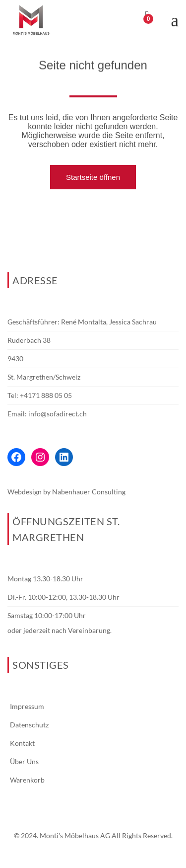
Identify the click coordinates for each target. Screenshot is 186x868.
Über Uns (24, 761)
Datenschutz (29, 725)
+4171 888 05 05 (46, 395)
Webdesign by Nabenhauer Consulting (66, 492)
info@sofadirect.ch (58, 414)
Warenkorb (27, 780)
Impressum (27, 706)
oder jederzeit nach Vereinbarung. (60, 630)
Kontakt (22, 743)
